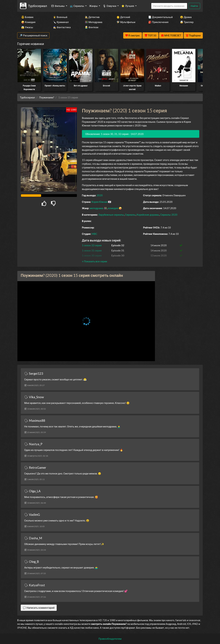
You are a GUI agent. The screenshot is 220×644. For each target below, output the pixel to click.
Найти (194, 6)
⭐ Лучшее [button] (128, 6)
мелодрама (97, 208)
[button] (94, 261)
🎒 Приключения (158, 22)
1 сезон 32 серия (92, 245)
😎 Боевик (27, 17)
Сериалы (130, 215)
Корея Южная (99, 202)
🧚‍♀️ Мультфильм (126, 22)
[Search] (169, 6)
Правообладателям (110, 639)
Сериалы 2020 (169, 215)
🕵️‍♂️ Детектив (92, 17)
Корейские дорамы (148, 215)
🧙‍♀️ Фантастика (62, 27)
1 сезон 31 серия (92, 250)
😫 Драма (186, 17)
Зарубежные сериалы (111, 215)
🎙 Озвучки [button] (110, 6)
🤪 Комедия (28, 22)
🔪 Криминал (61, 22)
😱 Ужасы (27, 27)
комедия (113, 208)
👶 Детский (123, 17)
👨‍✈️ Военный (60, 17)
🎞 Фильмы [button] (58, 6)
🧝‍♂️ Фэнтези (92, 27)
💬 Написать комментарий (39, 608)
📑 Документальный (160, 17)
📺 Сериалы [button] (77, 6)
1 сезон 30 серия (92, 255)
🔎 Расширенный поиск (33, 35)
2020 (100, 195)
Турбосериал (38, 6)
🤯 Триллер (187, 22)
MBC (94, 234)
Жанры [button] (94, 6)
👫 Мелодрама (94, 22)
